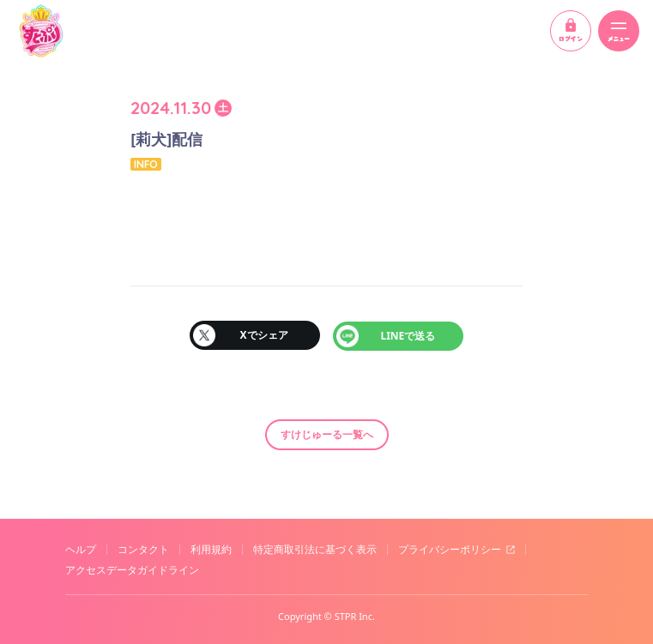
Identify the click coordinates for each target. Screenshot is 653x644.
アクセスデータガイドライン (132, 569)
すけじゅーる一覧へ (327, 433)
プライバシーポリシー (450, 549)
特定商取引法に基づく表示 (315, 549)
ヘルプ (81, 549)
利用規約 (211, 549)
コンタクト (143, 549)
